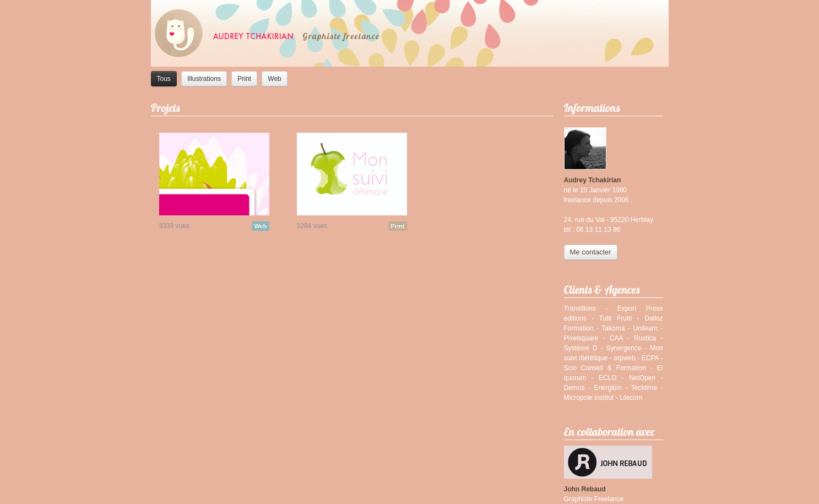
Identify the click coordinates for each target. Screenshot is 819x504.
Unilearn (645, 328)
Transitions (580, 308)
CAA (616, 338)
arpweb (624, 358)
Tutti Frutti (616, 318)
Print (244, 79)
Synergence (623, 348)
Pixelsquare (581, 338)
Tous (164, 79)
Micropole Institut (589, 398)
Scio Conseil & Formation (605, 368)
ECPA (650, 358)
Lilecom (631, 398)
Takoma (613, 328)
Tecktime (644, 388)
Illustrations (204, 79)
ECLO (608, 378)
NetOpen (642, 378)
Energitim (608, 388)
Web (274, 79)
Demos (574, 388)
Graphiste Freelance (594, 499)
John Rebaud (585, 489)
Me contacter (591, 252)
